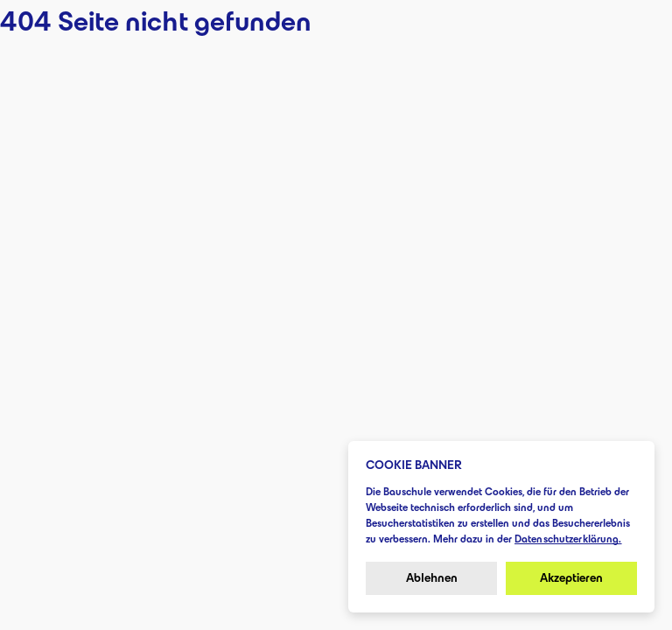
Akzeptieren (571, 578)
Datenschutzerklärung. (568, 539)
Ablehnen (432, 578)
